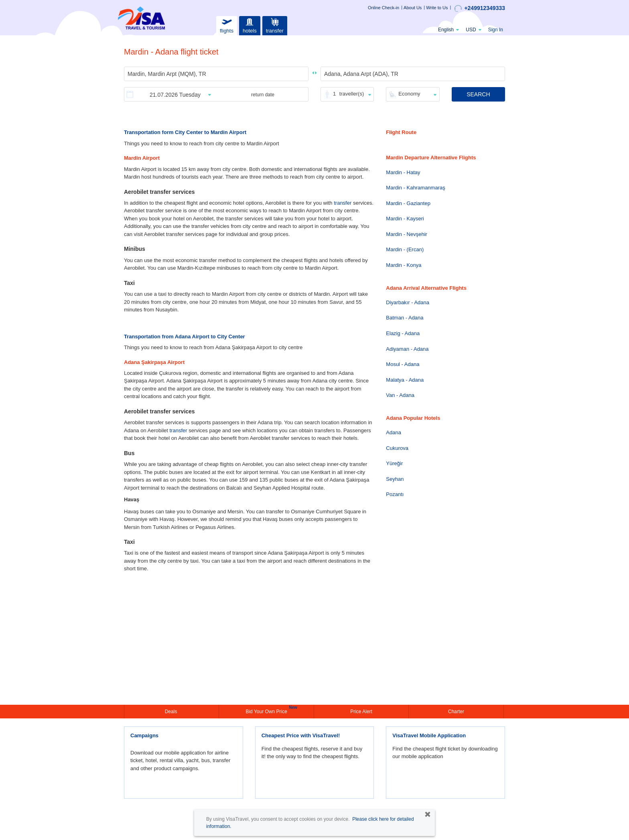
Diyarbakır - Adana (408, 302)
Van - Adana (400, 395)
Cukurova (397, 448)
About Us (413, 8)
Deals (172, 712)
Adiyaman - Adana (407, 349)
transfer (275, 25)
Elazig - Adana (403, 333)
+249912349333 (480, 8)
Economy (409, 94)
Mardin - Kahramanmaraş (415, 188)
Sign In (496, 30)
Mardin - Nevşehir (407, 234)
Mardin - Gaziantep (408, 203)
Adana (394, 432)
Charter (456, 712)
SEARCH (478, 94)
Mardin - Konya (404, 265)
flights (227, 25)
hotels (250, 25)
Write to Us (437, 8)
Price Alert (361, 712)
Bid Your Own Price (267, 711)
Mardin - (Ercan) (405, 249)
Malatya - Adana (405, 380)
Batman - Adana (405, 318)
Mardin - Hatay (403, 172)
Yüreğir (394, 463)
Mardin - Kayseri (405, 219)
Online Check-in (383, 8)
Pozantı (395, 494)
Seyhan (395, 479)
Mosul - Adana (403, 364)
